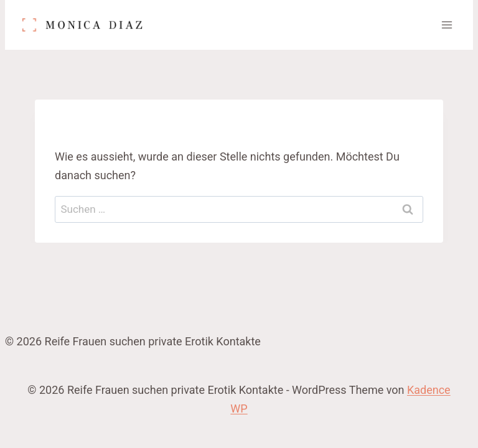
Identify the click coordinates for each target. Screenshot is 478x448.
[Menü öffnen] (447, 25)
